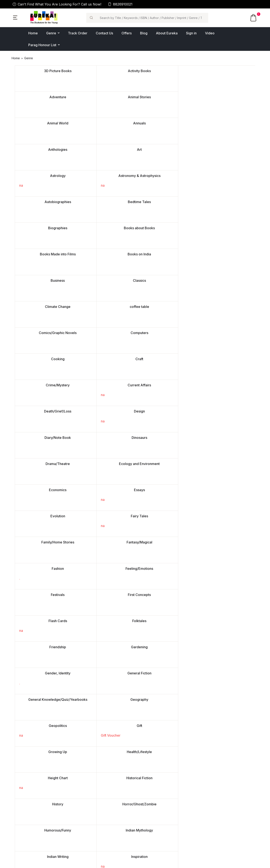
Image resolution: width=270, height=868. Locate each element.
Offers (127, 33)
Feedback (82, 819)
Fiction (143, 792)
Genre (51, 33)
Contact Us (104, 33)
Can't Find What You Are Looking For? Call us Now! (57, 4)
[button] (15, 17)
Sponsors (208, 813)
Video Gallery (84, 806)
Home (33, 33)
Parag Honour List (42, 45)
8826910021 (120, 4)
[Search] (152, 18)
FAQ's (79, 826)
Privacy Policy (211, 792)
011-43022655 (21, 833)
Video (210, 33)
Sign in (191, 33)
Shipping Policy (212, 819)
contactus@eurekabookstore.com (35, 827)
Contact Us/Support (89, 792)
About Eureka (167, 33)
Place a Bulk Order (88, 799)
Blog (144, 33)
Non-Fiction (146, 799)
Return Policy (211, 806)
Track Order (78, 33)
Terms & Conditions (215, 799)
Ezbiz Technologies (144, 862)
